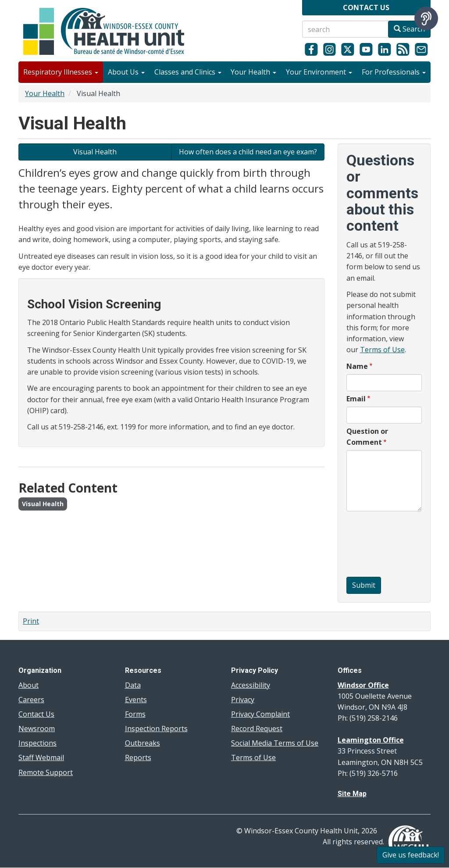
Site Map (352, 794)
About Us (126, 72)
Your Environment (319, 72)
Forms (135, 714)
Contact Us (36, 714)
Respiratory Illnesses (61, 72)
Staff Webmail (41, 757)
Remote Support (46, 772)
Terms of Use (382, 350)
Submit (364, 585)
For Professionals (394, 72)
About (29, 685)
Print (31, 621)
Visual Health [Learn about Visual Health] (95, 152)
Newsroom (37, 729)
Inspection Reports (156, 729)
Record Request (257, 729)
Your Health (253, 72)
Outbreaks (143, 743)
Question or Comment (367, 437)
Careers (31, 700)
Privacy (243, 700)
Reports (138, 757)
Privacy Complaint (260, 714)
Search (409, 29)
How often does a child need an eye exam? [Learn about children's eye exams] (248, 152)
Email (356, 399)
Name (357, 366)
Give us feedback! (411, 855)
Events (136, 700)
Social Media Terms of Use (275, 743)
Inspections (37, 743)
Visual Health (43, 504)
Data (133, 685)
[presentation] (382, 545)
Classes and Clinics (188, 72)
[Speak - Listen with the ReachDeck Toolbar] (426, 18)
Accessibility (251, 685)
